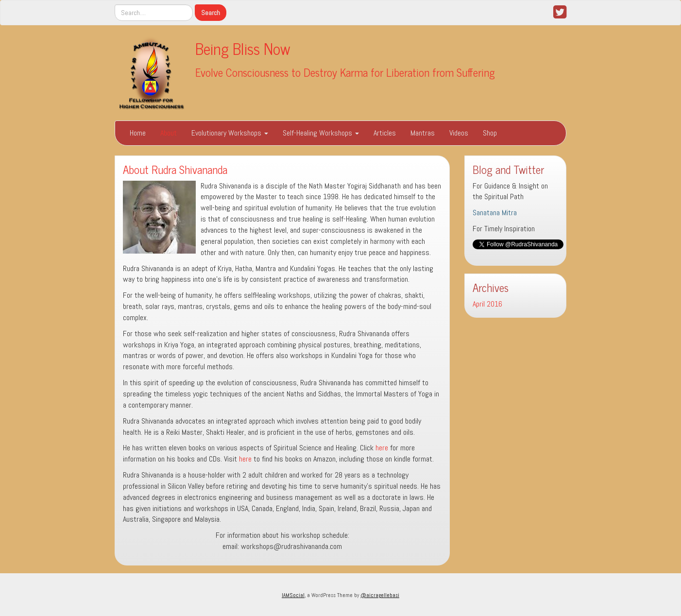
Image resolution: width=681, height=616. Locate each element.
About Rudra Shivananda (175, 169)
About (169, 133)
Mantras (423, 133)
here (382, 448)
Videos (459, 133)
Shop (490, 133)
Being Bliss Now (243, 48)
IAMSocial (293, 595)
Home (138, 133)
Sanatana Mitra (495, 213)
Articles (385, 133)
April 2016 (487, 304)
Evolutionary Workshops (230, 133)
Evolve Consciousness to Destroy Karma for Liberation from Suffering (345, 72)
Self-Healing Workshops (321, 133)
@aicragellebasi (380, 595)
